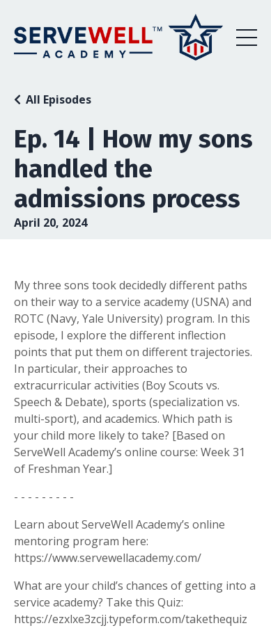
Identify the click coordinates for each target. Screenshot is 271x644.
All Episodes (59, 99)
